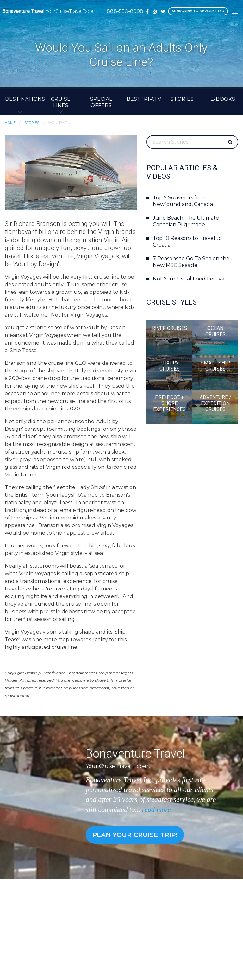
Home (10, 123)
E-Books (223, 99)
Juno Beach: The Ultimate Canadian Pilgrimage (186, 221)
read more (156, 810)
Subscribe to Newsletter (198, 11)
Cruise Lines (61, 102)
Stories (182, 99)
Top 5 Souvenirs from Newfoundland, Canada (183, 201)
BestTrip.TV (144, 99)
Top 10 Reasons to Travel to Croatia (187, 242)
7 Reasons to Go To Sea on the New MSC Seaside (191, 262)
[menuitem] (20, 101)
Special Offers (101, 102)
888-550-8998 (125, 11)
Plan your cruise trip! (135, 835)
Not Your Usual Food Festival (189, 279)
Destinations (23, 99)
